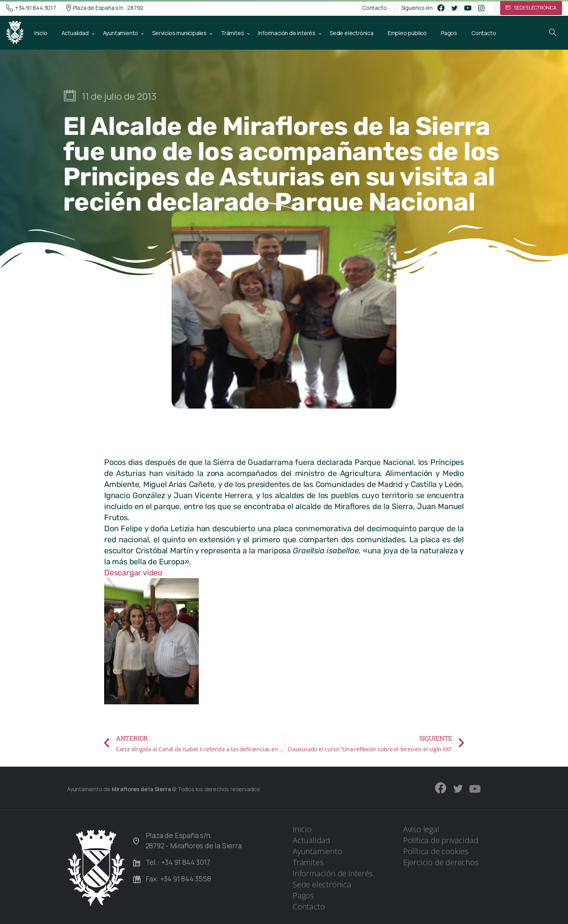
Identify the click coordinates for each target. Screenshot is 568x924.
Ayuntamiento (318, 851)
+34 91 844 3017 (31, 8)
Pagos (303, 895)
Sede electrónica (322, 884)
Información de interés (333, 873)
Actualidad (311, 840)
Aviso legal (421, 829)
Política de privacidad (441, 840)
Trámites (308, 862)
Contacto (374, 8)
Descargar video (133, 573)
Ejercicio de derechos (441, 862)
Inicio (302, 829)
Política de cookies (436, 851)
